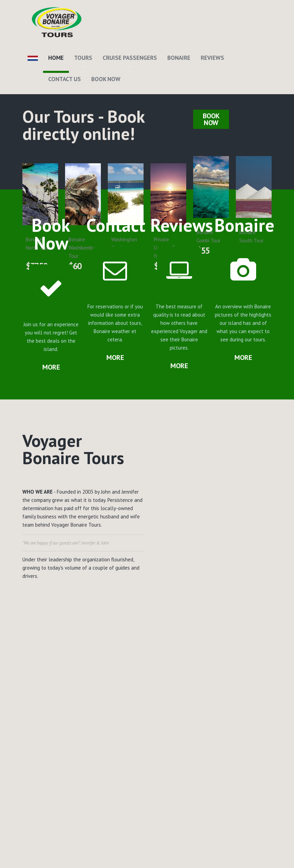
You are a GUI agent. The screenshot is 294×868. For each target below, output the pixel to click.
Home (56, 58)
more (51, 367)
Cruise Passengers (130, 58)
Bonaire (179, 58)
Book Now (106, 79)
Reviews (212, 58)
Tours (83, 58)
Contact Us (65, 79)
